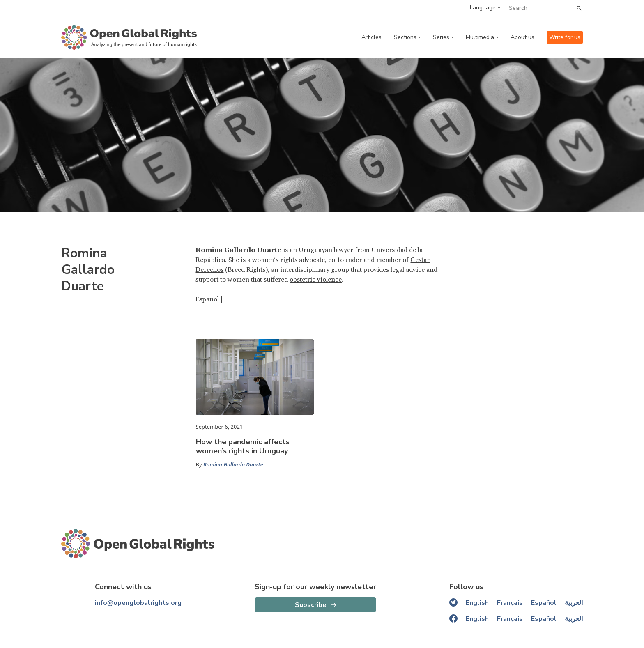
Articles (371, 37)
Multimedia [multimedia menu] (480, 37)
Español (544, 603)
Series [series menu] (441, 37)
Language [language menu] (483, 8)
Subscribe (311, 605)
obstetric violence (316, 280)
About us (522, 37)
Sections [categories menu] (405, 37)
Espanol (207, 299)
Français (510, 603)
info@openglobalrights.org (138, 603)
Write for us (565, 37)
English (477, 603)
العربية (574, 603)
